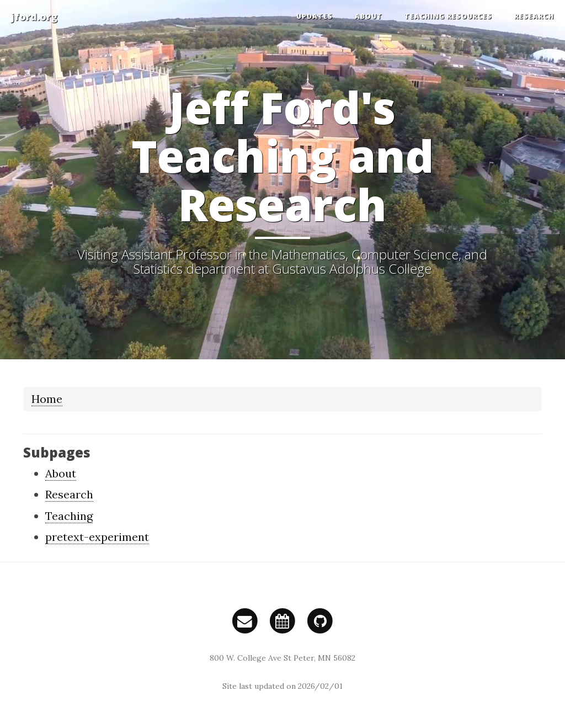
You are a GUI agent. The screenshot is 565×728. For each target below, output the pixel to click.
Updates (315, 16)
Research (534, 16)
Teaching (69, 516)
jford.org (34, 17)
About (369, 16)
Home (47, 399)
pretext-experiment (97, 537)
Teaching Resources (448, 16)
